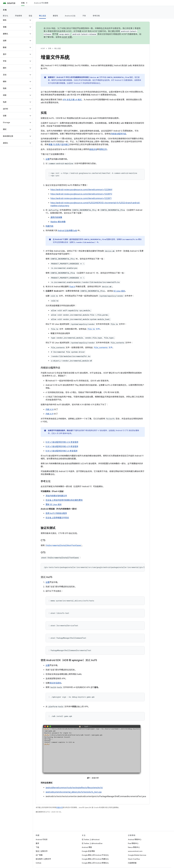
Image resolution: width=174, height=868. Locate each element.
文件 (93, 329)
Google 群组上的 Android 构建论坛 (95, 859)
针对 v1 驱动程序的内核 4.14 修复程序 (62, 442)
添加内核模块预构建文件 (56, 496)
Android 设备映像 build (67, 231)
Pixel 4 (72, 287)
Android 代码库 (42, 839)
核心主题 (58, 48)
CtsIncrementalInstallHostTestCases (63, 545)
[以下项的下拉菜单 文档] (28, 3)
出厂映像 (39, 855)
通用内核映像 (56, 217)
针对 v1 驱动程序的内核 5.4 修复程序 (62, 451)
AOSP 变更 (67, 37)
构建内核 (49, 226)
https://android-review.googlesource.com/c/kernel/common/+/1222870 (81, 194)
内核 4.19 (50, 414)
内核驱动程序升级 (118, 134)
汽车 (84, 16)
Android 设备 (70, 16)
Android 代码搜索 (41, 3)
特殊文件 (103, 149)
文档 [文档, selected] (23, 3)
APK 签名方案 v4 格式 (72, 100)
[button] (14, 20)
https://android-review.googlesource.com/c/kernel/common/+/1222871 (81, 198)
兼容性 (55, 16)
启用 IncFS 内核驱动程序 (56, 513)
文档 (5, 10)
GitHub (38, 863)
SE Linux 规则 (119, 291)
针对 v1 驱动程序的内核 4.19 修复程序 (62, 447)
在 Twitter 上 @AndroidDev (92, 843)
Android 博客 (87, 847)
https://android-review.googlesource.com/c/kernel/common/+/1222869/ (81, 190)
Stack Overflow (134, 859)
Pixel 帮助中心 (133, 843)
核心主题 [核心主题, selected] (42, 16)
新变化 (6, 16)
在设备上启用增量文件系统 (57, 518)
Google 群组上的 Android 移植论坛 (95, 863)
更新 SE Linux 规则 (54, 505)
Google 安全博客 (88, 851)
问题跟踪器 (132, 863)
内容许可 (59, 807)
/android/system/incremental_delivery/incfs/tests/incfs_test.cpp (74, 792)
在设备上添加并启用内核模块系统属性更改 (64, 500)
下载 (37, 847)
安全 (31, 16)
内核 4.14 (50, 410)
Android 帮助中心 (135, 839)
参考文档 (96, 16)
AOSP (43, 48)
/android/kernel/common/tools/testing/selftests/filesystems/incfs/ (74, 788)
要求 (37, 843)
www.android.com (135, 851)
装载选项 (93, 149)
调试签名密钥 (55, 683)
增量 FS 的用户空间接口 (59, 145)
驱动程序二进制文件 (43, 859)
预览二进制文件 (42, 851)
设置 (48, 159)
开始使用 (18, 16)
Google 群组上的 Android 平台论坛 (95, 855)
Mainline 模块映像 (58, 222)
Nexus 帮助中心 (134, 847)
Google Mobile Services (137, 855)
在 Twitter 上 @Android (91, 839)
